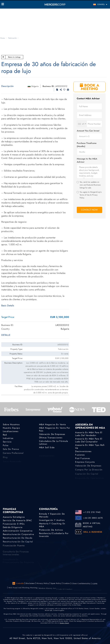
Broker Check (64, 623)
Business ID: (48, 86)
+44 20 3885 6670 (93, 518)
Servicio (7, 442)
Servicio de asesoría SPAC (17, 520)
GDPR (95, 585)
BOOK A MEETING (89, 87)
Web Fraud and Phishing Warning (23, 590)
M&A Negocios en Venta (52, 424)
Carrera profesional (13, 455)
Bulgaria (35, 86)
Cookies (67, 584)
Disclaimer (30, 583)
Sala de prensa (11, 451)
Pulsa (6, 446)
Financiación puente (14, 547)
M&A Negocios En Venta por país (55, 429)
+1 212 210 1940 (92, 512)
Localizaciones (11, 431)
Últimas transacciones (51, 438)
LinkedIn (18, 583)
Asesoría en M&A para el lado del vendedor (89, 434)
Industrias (8, 439)
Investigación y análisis (52, 520)
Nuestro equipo (11, 428)
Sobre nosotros (11, 424)
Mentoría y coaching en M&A (52, 525)
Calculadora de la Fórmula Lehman (54, 443)
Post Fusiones (83, 459)
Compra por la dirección (89, 471)
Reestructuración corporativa (18, 535)
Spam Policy (56, 584)
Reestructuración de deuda (18, 539)
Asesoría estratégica (14, 517)
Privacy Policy (43, 583)
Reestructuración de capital (18, 543)
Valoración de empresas (52, 434)
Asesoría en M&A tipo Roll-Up (90, 447)
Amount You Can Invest (88, 131)
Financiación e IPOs (14, 524)
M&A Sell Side (47, 448)
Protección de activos (51, 530)
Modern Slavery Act (47, 590)
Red (5, 435)
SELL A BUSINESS (93, 532)
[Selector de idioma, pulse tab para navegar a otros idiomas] (95, 4)
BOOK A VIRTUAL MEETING (92, 525)
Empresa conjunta (85, 463)
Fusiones (80, 455)
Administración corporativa (18, 531)
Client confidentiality (81, 584)
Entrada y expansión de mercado (52, 515)
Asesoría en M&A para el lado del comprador (89, 440)
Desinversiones (83, 452)
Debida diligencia (13, 527)
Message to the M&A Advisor (87, 160)
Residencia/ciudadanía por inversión (54, 536)
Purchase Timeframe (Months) (87, 145)
